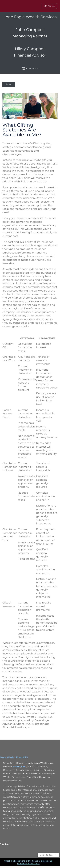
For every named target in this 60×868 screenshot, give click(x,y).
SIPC (24, 767)
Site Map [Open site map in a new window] (5, 844)
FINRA (17, 767)
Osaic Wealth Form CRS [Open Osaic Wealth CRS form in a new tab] (14, 757)
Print (9, 84)
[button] (49, 6)
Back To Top (48, 855)
